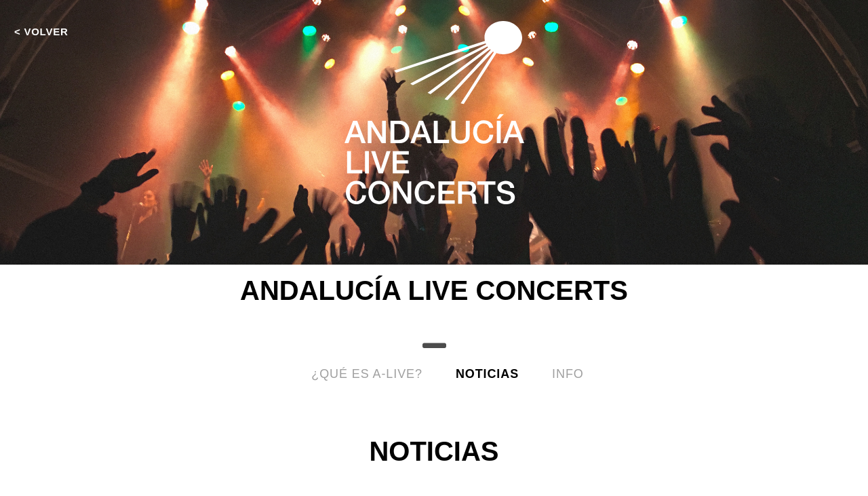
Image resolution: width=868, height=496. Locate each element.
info (568, 374)
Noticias (487, 374)
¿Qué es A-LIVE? (367, 374)
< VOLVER (41, 32)
